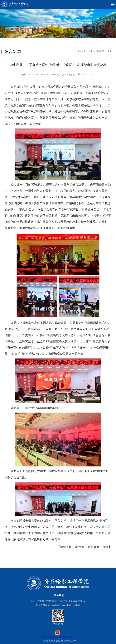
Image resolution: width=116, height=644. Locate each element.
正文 (110, 51)
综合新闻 (100, 51)
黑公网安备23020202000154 (58, 637)
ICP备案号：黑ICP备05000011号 (59, 641)
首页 (91, 51)
